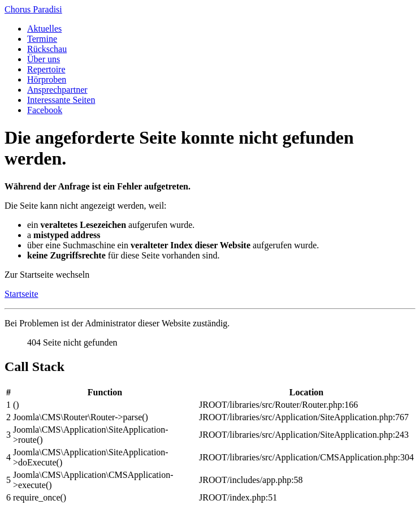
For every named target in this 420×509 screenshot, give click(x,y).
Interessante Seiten (61, 100)
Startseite (21, 294)
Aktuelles (44, 29)
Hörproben (47, 79)
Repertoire (46, 69)
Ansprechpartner (57, 90)
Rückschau (47, 49)
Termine (42, 39)
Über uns (44, 59)
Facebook (45, 110)
